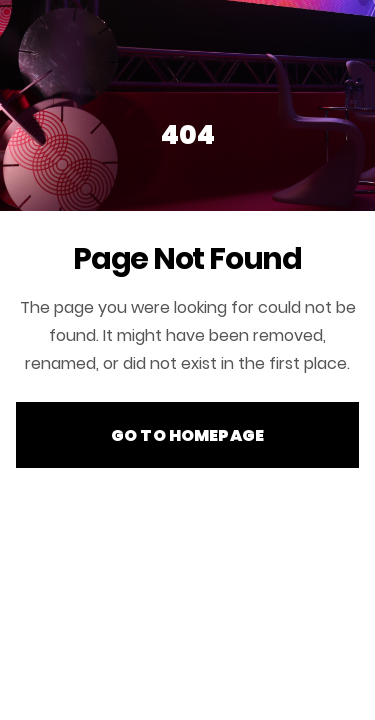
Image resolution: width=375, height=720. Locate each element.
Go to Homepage (187, 435)
